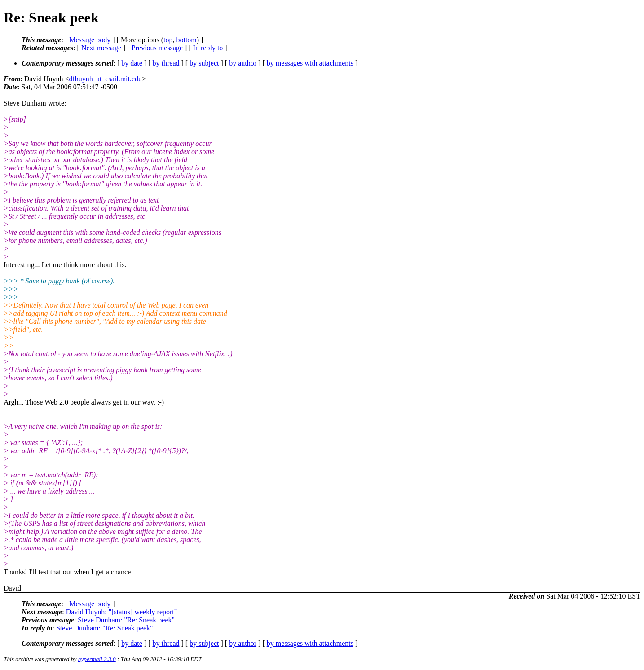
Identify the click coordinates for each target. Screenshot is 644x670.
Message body (90, 40)
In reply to (208, 48)
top (168, 40)
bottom (186, 40)
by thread (166, 63)
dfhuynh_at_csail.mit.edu (105, 79)
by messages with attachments (310, 63)
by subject (204, 63)
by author (243, 63)
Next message (101, 48)
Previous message (157, 48)
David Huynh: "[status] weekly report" (122, 612)
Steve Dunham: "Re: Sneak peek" (126, 620)
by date (132, 63)
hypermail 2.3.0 (97, 659)
